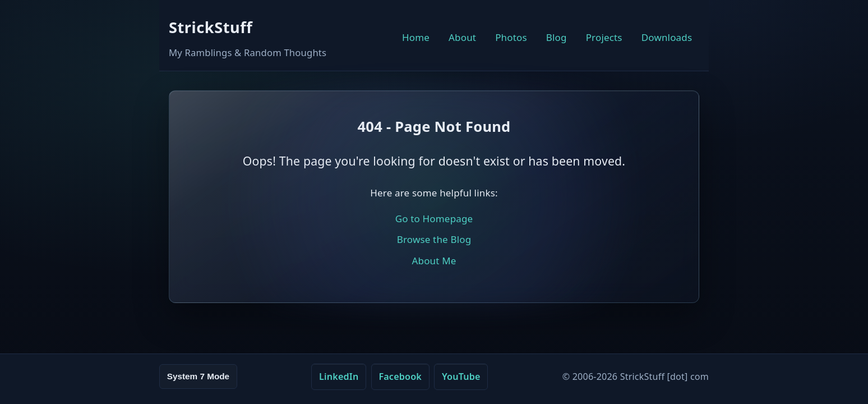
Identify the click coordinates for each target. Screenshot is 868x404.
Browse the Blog (434, 239)
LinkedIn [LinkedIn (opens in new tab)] (339, 377)
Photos (511, 37)
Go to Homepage (434, 219)
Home (416, 37)
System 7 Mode (198, 376)
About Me (434, 261)
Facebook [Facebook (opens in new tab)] (400, 377)
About (462, 37)
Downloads (667, 37)
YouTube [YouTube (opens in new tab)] (461, 377)
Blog (557, 37)
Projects (604, 37)
